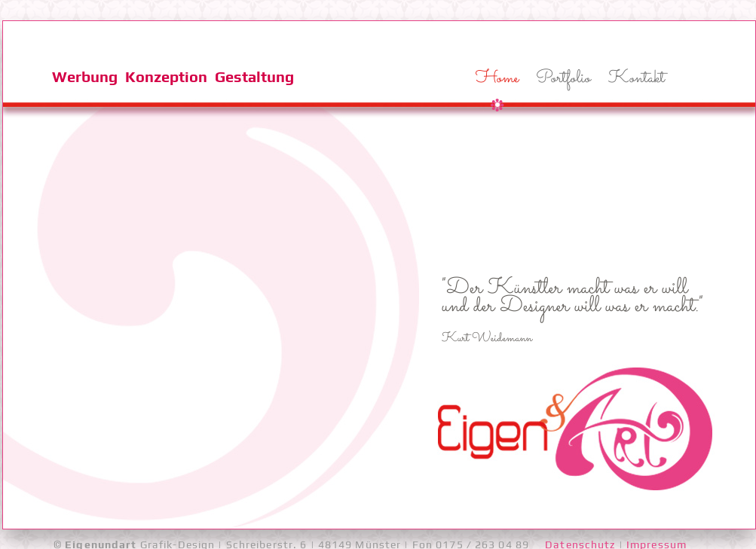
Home (497, 79)
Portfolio (563, 79)
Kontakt (637, 79)
